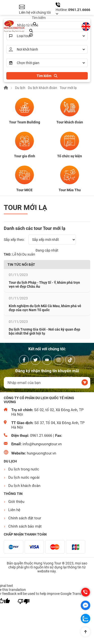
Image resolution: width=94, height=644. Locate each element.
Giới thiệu (16, 502)
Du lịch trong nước (24, 469)
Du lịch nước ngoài (24, 477)
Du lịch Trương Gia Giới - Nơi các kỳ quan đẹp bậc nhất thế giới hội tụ (44, 331)
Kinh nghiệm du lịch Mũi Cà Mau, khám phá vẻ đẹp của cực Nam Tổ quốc (45, 308)
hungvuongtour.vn (41, 453)
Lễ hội (17, 254)
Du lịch (20, 88)
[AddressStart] (51, 49)
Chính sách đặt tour (25, 518)
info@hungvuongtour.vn (42, 444)
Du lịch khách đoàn (42, 88)
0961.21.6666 (79, 10)
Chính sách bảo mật (25, 526)
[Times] (51, 63)
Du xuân (29, 254)
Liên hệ (14, 510)
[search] (35, 24)
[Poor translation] (24, 601)
